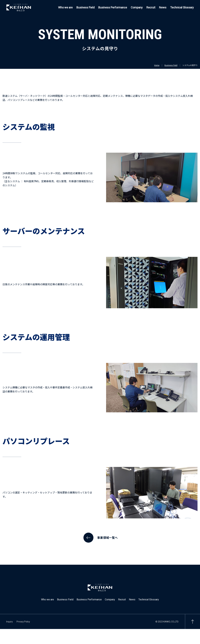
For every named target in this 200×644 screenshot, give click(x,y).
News (163, 7)
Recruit (151, 7)
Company (137, 7)
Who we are (65, 7)
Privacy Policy (23, 622)
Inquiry (10, 622)
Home (157, 65)
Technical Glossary (182, 7)
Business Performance (113, 7)
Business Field (85, 7)
